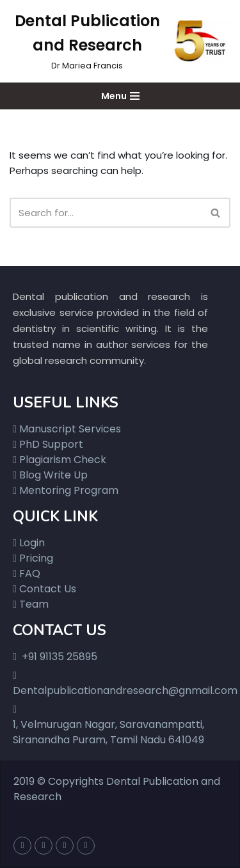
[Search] (106, 213)
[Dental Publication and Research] (120, 41)
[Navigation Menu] (120, 96)
